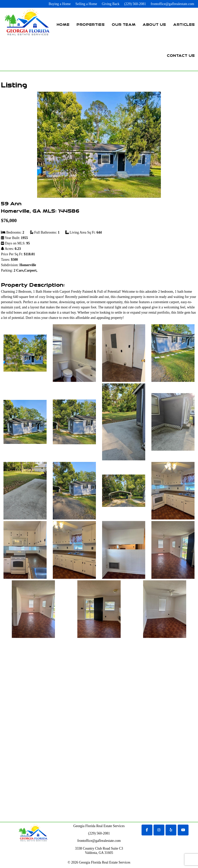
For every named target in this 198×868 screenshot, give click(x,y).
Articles (184, 24)
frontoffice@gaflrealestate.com (172, 4)
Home (63, 24)
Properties (91, 24)
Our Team (124, 24)
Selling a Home (86, 4)
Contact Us (181, 55)
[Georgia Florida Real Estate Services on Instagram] (159, 830)
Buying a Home (60, 4)
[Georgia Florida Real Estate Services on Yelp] (171, 830)
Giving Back (111, 4)
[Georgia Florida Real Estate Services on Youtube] (183, 830)
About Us (154, 24)
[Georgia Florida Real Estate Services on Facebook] (147, 830)
